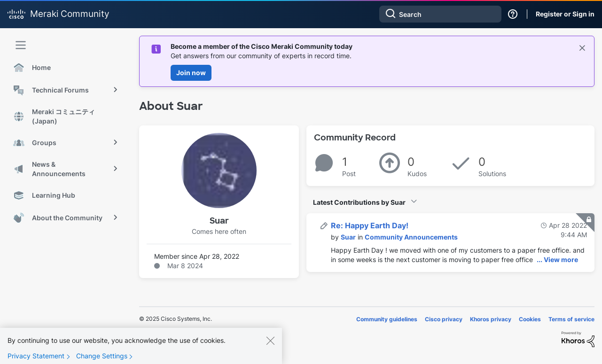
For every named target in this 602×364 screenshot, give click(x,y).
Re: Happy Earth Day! (370, 225)
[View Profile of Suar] (348, 237)
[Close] (270, 347)
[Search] (440, 14)
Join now (191, 73)
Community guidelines (387, 319)
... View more (557, 259)
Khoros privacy (491, 319)
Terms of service (571, 319)
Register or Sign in (565, 14)
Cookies (530, 319)
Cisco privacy (444, 319)
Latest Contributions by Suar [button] (359, 202)
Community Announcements (411, 237)
